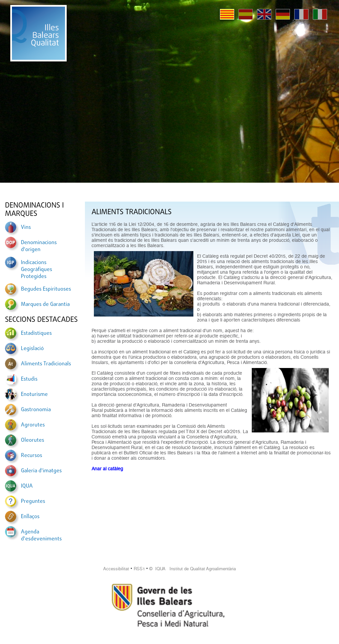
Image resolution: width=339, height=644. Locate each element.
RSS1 (139, 569)
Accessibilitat (116, 569)
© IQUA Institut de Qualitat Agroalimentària (193, 569)
